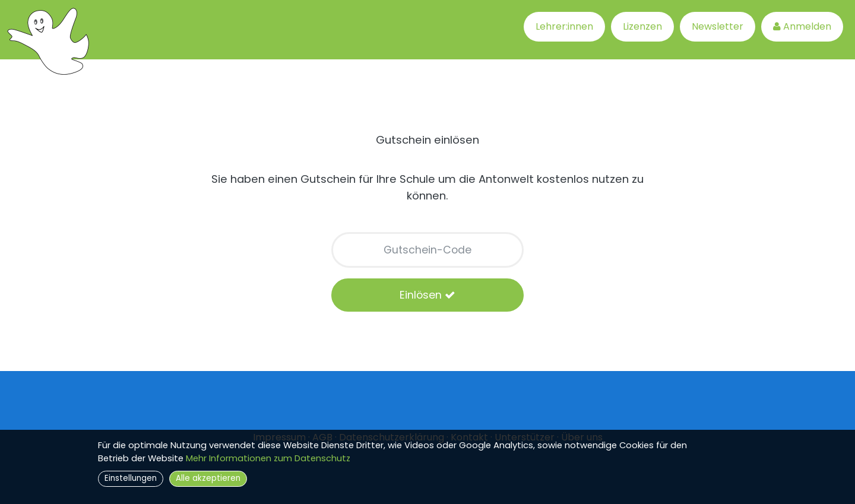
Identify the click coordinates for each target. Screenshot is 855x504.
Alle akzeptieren (208, 478)
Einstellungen (131, 478)
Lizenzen (642, 26)
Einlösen (427, 295)
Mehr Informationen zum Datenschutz (268, 458)
